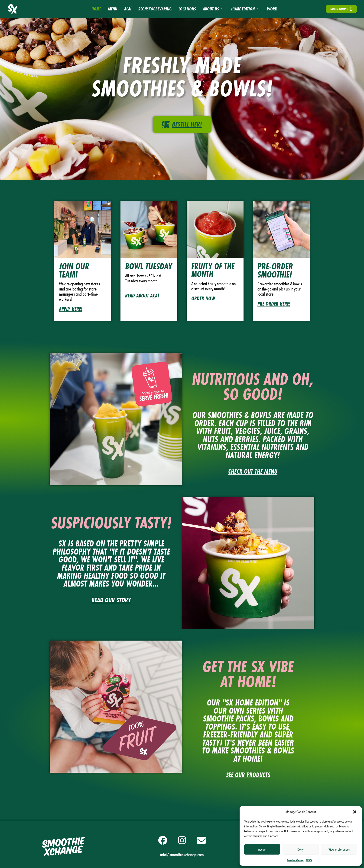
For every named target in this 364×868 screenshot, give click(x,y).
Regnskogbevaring (155, 9)
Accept (262, 849)
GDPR (309, 860)
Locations (187, 9)
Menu (113, 9)
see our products (248, 775)
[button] (355, 812)
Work (272, 9)
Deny (301, 849)
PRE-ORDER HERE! (274, 304)
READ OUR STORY (111, 600)
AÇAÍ (128, 9)
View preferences (339, 849)
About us (213, 9)
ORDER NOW (203, 298)
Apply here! (71, 309)
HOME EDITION (245, 9)
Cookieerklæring (295, 860)
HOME (96, 9)
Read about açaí (142, 296)
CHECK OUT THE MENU (253, 471)
